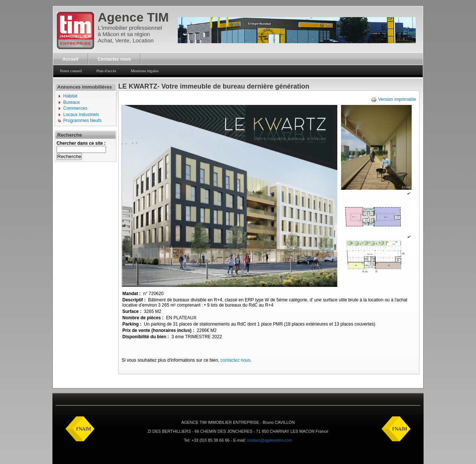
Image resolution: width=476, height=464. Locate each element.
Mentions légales (145, 71)
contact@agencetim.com (269, 440)
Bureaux (72, 102)
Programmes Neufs (82, 121)
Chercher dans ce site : (81, 143)
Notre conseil (71, 71)
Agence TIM (133, 17)
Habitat (70, 96)
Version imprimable (393, 99)
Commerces (75, 108)
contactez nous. (236, 360)
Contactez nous (114, 59)
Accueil (70, 59)
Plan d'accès (106, 71)
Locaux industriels (81, 115)
